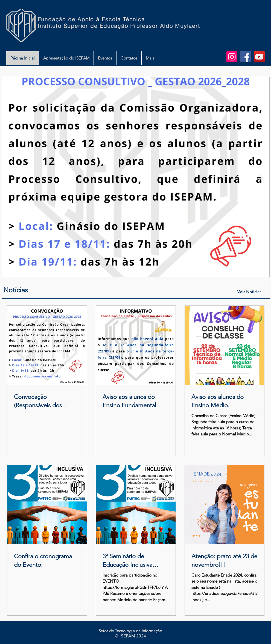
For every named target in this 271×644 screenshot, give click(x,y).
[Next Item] (261, 177)
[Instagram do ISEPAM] (232, 57)
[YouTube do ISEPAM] (259, 57)
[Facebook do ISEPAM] (246, 57)
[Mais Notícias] (249, 292)
